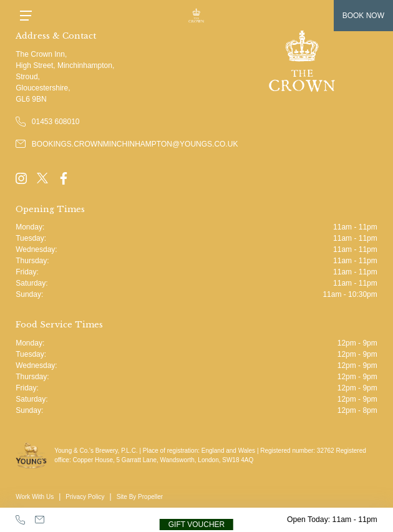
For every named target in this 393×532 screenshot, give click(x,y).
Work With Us (35, 497)
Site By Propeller (140, 497)
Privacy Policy (85, 497)
